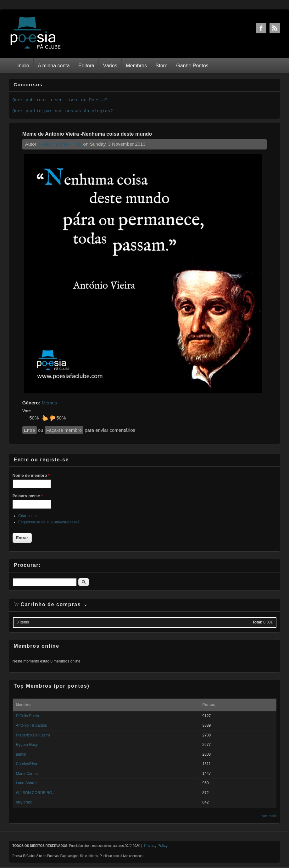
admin (21, 754)
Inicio (23, 66)
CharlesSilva (27, 764)
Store (162, 66)
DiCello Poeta (28, 716)
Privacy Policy (156, 846)
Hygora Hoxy (27, 745)
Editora (86, 66)
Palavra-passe (28, 496)
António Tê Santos (32, 725)
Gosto (45, 418)
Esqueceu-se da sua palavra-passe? (49, 522)
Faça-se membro (64, 430)
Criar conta (28, 516)
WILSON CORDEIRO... (36, 793)
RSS (275, 28)
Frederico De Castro (33, 735)
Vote (27, 411)
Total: (257, 622)
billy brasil (24, 802)
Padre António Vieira (61, 144)
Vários (110, 66)
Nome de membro (31, 475)
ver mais (269, 816)
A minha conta (54, 66)
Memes (49, 403)
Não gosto (53, 418)
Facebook (261, 28)
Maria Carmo (27, 774)
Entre (30, 430)
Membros (136, 66)
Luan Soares (27, 783)
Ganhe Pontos (192, 66)
